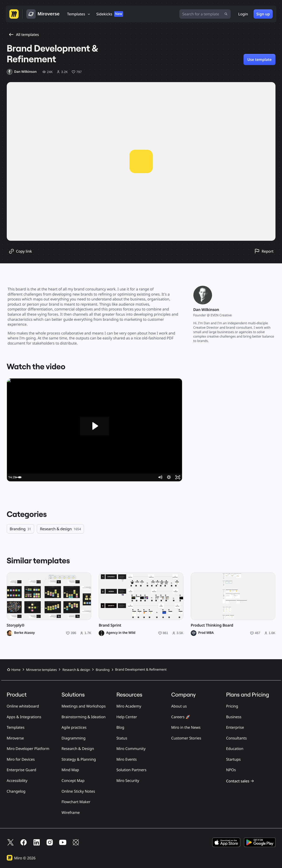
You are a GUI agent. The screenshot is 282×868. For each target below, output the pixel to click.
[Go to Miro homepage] (14, 14)
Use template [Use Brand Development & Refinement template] (259, 59)
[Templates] (79, 14)
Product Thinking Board (212, 625)
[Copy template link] (20, 251)
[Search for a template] (205, 14)
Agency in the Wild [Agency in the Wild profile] (121, 633)
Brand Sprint (110, 625)
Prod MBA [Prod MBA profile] (206, 633)
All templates (24, 35)
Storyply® (16, 625)
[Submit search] (226, 14)
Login (243, 14)
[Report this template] (264, 251)
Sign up (263, 14)
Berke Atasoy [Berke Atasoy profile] (25, 633)
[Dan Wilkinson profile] (22, 72)
